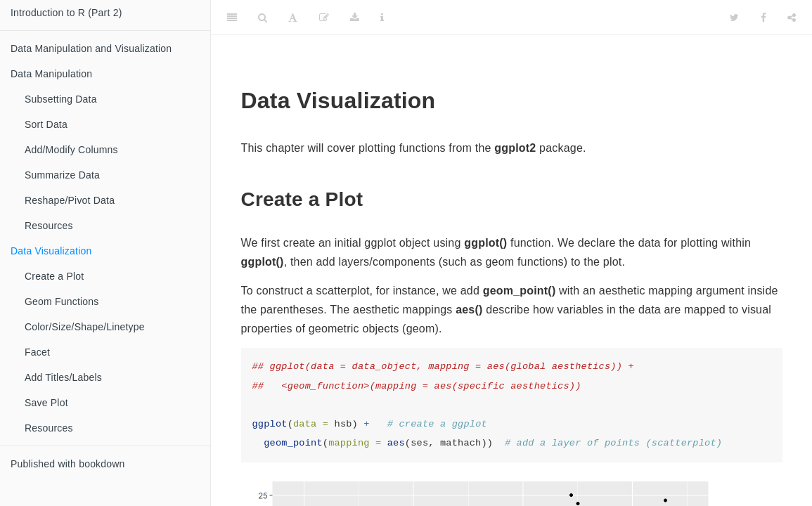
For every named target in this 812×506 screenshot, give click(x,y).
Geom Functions (62, 301)
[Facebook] (763, 18)
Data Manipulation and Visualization (91, 48)
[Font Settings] (293, 18)
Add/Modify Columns (71, 150)
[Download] (355, 18)
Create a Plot (54, 276)
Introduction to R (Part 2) (66, 13)
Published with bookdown (68, 464)
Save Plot (46, 403)
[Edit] (324, 18)
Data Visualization (51, 251)
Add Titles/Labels (63, 377)
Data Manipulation (51, 74)
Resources (49, 226)
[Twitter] (734, 18)
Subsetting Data (61, 99)
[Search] (263, 18)
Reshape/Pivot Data (70, 200)
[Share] (792, 18)
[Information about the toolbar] (382, 18)
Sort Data (46, 124)
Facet (37, 352)
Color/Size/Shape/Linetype (85, 327)
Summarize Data (62, 175)
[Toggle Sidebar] (232, 18)
